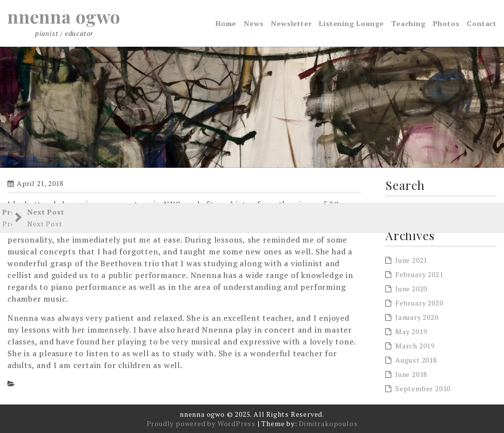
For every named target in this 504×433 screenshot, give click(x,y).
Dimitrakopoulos (328, 423)
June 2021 (411, 260)
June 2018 (411, 374)
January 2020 (417, 317)
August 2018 (416, 360)
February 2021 (419, 274)
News (253, 23)
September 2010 (423, 388)
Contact (482, 23)
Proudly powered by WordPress (201, 423)
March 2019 (415, 346)
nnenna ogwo (64, 16)
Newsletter (291, 23)
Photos (446, 23)
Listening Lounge (351, 23)
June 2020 (411, 289)
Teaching (408, 23)
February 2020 (419, 303)
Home (226, 23)
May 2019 (411, 331)
